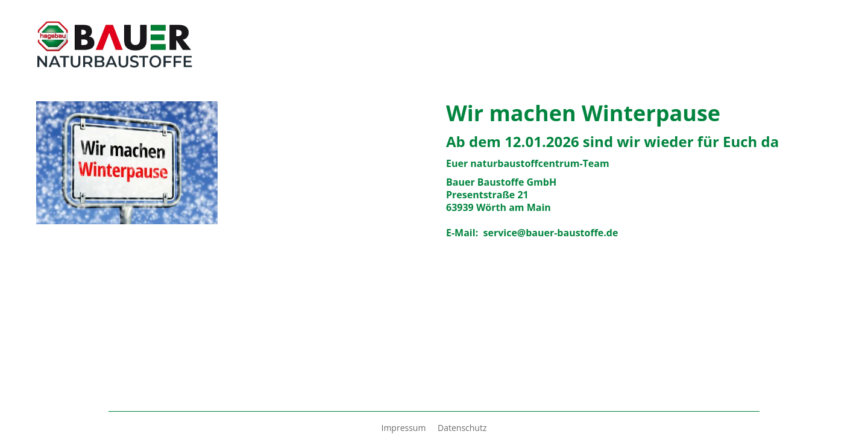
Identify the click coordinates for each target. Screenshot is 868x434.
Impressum (404, 428)
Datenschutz (462, 428)
